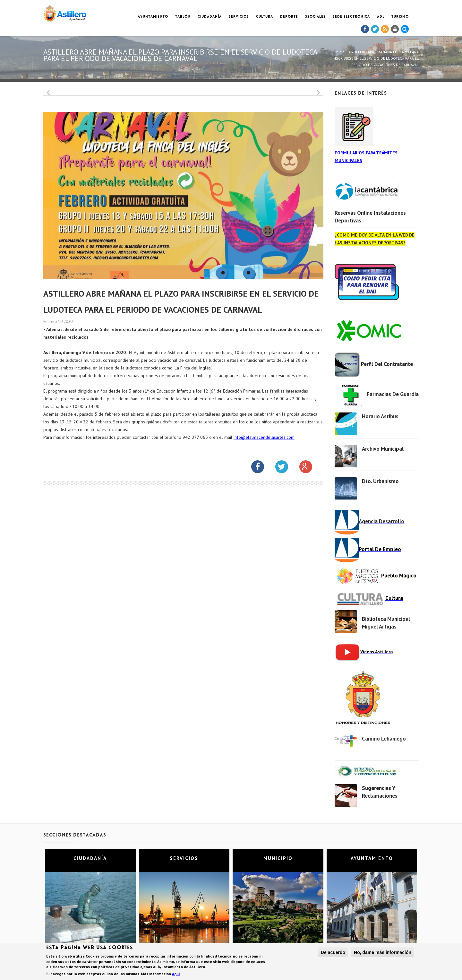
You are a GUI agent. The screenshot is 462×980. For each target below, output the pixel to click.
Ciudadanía (210, 17)
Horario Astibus (380, 416)
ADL (381, 17)
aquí (176, 974)
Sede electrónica (351, 17)
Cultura (265, 17)
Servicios (239, 17)
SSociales (315, 17)
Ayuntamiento (153, 17)
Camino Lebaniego (384, 739)
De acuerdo (333, 953)
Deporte (289, 17)
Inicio (340, 52)
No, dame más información (383, 953)
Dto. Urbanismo (380, 481)
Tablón (183, 17)
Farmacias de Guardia (393, 394)
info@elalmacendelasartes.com (264, 437)
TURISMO (400, 17)
